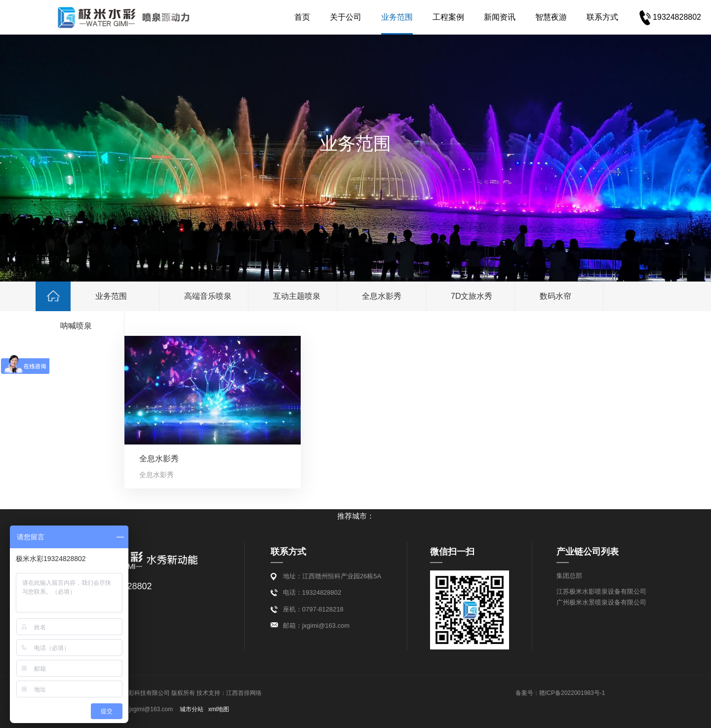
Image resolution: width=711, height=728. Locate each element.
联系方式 (584, 17)
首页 (284, 17)
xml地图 (219, 709)
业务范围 (379, 17)
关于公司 (327, 17)
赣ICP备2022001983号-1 (572, 693)
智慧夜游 (533, 17)
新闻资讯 (481, 17)
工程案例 (430, 17)
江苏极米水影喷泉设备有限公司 (601, 591)
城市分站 (192, 709)
